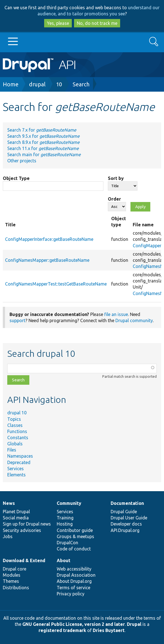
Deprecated (19, 462)
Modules (12, 575)
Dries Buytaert (109, 630)
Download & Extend (24, 560)
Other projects (22, 161)
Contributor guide (75, 530)
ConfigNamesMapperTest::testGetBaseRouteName (56, 284)
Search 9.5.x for (43, 136)
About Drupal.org (74, 581)
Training (65, 518)
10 (59, 84)
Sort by (116, 178)
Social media (16, 518)
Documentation (127, 503)
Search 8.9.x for (43, 142)
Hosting (65, 524)
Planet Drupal (16, 512)
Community (69, 503)
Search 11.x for (43, 148)
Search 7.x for (42, 130)
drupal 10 (17, 413)
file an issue (116, 314)
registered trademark (62, 630)
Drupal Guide (124, 512)
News (9, 503)
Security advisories (22, 530)
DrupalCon (67, 543)
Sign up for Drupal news (27, 524)
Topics (14, 419)
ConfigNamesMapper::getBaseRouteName (47, 260)
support (17, 320)
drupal (37, 84)
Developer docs (126, 524)
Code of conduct (74, 549)
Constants (18, 438)
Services (16, 469)
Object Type (16, 178)
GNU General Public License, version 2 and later (74, 624)
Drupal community (134, 320)
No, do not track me (97, 23)
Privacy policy (71, 594)
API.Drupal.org (125, 530)
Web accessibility (74, 569)
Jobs (8, 536)
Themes (11, 581)
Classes (15, 425)
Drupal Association (76, 575)
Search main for (44, 155)
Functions (17, 431)
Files (12, 450)
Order (114, 199)
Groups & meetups (75, 536)
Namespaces (20, 456)
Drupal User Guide (129, 518)
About (64, 560)
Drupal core (15, 569)
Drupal (134, 624)
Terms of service (73, 588)
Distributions (16, 588)
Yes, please (58, 23)
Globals (15, 444)
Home (11, 84)
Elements (16, 475)
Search (81, 84)
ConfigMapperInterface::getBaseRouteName (49, 239)
